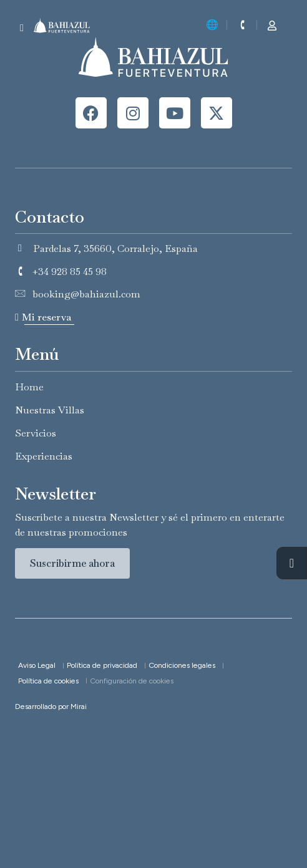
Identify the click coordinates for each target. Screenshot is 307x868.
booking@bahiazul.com (86, 294)
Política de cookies (48, 681)
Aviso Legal (37, 665)
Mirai (79, 706)
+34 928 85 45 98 (70, 272)
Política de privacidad (102, 665)
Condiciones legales (182, 665)
